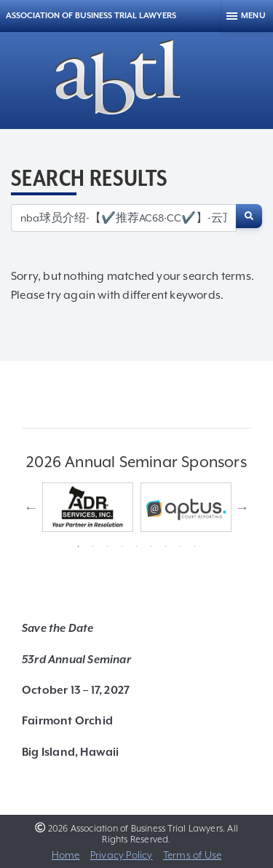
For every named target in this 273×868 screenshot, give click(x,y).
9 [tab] (195, 547)
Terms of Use (192, 855)
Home (66, 855)
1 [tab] (79, 547)
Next (242, 507)
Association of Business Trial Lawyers (91, 16)
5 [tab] (137, 547)
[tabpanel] (88, 507)
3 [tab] (108, 547)
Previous (31, 507)
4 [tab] (122, 547)
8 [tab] (181, 547)
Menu (253, 16)
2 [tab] (93, 547)
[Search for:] (124, 218)
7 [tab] (166, 547)
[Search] (249, 216)
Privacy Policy (122, 855)
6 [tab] (151, 547)
